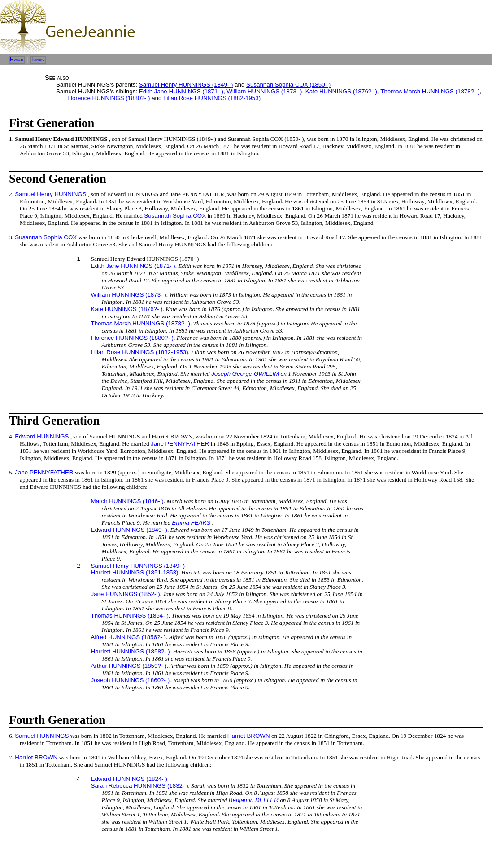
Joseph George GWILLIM (245, 374)
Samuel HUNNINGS (42, 736)
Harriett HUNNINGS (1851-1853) (135, 572)
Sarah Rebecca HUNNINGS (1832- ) (140, 786)
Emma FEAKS (192, 523)
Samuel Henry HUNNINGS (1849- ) (186, 85)
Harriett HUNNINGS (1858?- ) (131, 651)
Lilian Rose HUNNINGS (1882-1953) (212, 98)
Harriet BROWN (249, 736)
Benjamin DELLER (254, 800)
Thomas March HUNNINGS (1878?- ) (430, 91)
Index (38, 60)
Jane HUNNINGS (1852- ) (126, 594)
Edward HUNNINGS (42, 436)
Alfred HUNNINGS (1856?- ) (128, 637)
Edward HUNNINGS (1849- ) (129, 530)
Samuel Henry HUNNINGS (50, 194)
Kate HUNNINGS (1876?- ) (341, 91)
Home (17, 60)
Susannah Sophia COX (175, 216)
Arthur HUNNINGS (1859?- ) (129, 666)
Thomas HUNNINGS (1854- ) (130, 616)
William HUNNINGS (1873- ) (264, 91)
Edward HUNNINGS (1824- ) (129, 779)
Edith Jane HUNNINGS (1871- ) (181, 91)
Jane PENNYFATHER (180, 444)
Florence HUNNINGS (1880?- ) (109, 98)
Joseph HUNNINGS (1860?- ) (131, 680)
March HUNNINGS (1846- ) (127, 501)
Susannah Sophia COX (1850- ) (288, 85)
